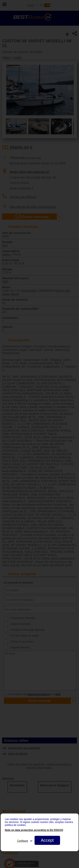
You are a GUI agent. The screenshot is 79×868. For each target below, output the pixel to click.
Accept (47, 840)
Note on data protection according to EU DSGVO (34, 830)
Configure (23, 841)
